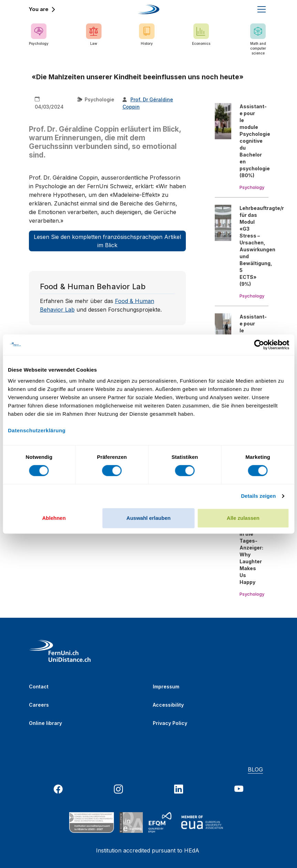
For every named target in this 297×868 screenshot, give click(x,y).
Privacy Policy (170, 723)
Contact (39, 687)
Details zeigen (258, 496)
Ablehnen (54, 518)
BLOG (255, 769)
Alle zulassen (243, 518)
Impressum (166, 687)
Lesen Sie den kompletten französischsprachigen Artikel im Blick (107, 241)
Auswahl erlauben (148, 518)
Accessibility (168, 705)
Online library (45, 723)
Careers (39, 705)
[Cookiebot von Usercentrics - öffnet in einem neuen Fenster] (259, 345)
